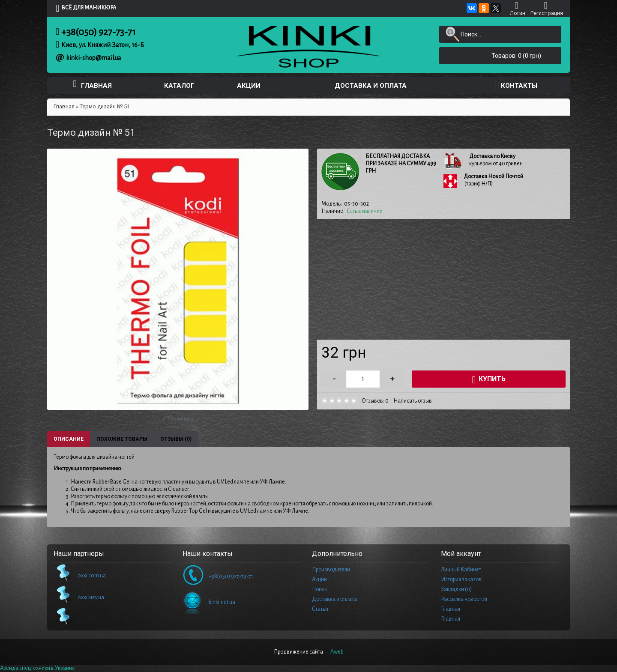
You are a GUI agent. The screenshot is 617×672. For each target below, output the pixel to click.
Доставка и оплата (334, 599)
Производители (331, 570)
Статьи (320, 609)
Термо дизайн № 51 (105, 106)
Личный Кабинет (461, 570)
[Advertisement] (443, 280)
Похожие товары (122, 439)
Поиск (319, 589)
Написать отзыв (413, 401)
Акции (319, 579)
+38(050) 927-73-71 (99, 32)
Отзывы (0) (176, 439)
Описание (69, 439)
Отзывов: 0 (375, 401)
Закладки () (456, 589)
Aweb (337, 652)
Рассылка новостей (464, 599)
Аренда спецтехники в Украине (37, 668)
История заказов (461, 579)
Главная (64, 106)
